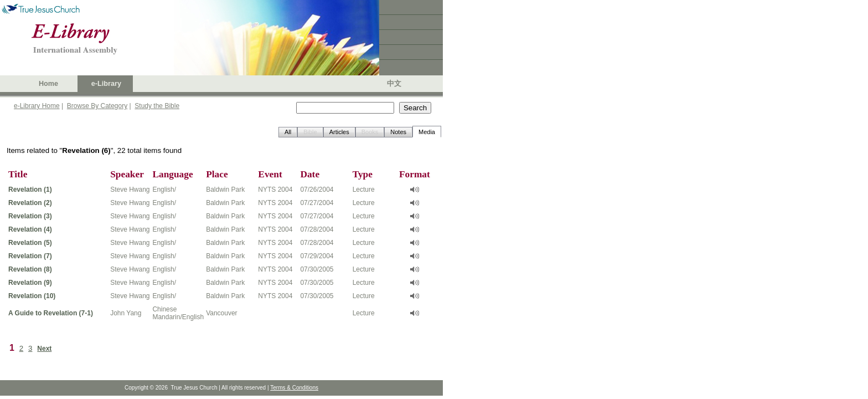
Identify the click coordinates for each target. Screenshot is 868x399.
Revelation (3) (30, 216)
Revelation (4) (30, 229)
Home (48, 84)
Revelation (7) (30, 256)
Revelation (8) (30, 269)
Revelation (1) (30, 190)
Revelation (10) (32, 296)
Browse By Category (97, 106)
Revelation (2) (30, 203)
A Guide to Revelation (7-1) (51, 313)
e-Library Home (37, 106)
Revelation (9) (30, 283)
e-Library (106, 84)
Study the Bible (157, 106)
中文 (394, 84)
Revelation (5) (30, 243)
